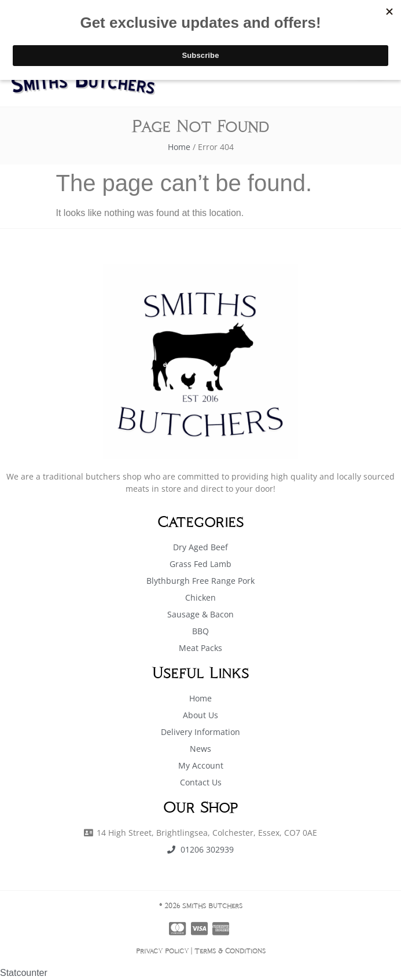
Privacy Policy (162, 951)
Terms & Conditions (230, 951)
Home (179, 147)
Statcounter (24, 973)
